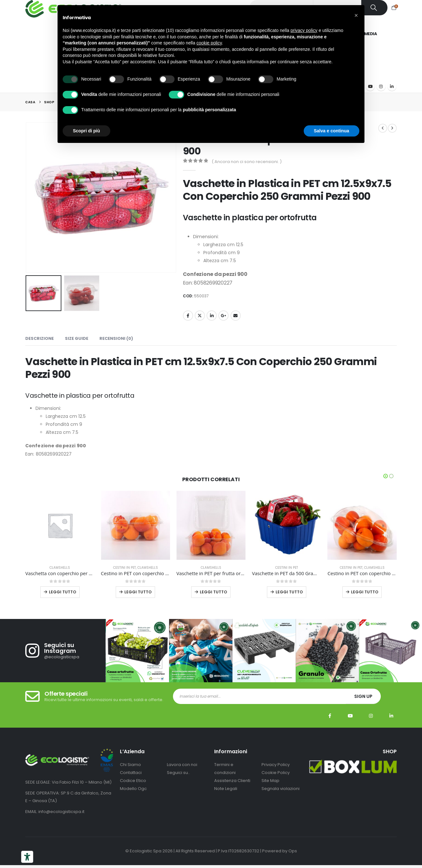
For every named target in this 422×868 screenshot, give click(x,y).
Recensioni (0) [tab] (116, 338)
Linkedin (391, 722)
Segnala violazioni (281, 795)
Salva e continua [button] (332, 131)
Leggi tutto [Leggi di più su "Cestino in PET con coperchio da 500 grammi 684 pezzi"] (138, 592)
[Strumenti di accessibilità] (27, 857)
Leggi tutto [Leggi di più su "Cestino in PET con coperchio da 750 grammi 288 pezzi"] (365, 592)
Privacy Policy (276, 771)
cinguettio (200, 316)
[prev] (383, 128)
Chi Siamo (130, 771)
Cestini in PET (125, 568)
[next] (392, 128)
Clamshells (60, 568)
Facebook (188, 316)
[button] (386, 476)
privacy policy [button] (304, 30)
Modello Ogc (133, 795)
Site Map (270, 787)
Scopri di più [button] (86, 131)
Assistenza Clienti (232, 787)
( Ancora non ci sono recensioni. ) (247, 162)
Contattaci (131, 779)
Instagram (371, 722)
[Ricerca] (374, 8)
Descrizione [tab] (39, 338)
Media (371, 34)
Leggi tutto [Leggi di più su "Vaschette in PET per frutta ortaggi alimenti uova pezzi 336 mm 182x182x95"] (213, 592)
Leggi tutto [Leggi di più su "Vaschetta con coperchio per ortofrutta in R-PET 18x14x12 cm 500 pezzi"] (63, 592)
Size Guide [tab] (77, 338)
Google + (223, 316)
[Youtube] (370, 86)
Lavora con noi (182, 771)
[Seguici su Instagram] (65, 657)
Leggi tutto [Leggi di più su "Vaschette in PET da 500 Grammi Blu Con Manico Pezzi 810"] (289, 592)
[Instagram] (381, 86)
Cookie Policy (276, 779)
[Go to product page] (60, 525)
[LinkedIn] (392, 86)
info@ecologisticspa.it (61, 818)
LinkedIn (212, 316)
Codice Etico (133, 787)
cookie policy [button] (209, 43)
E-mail (236, 316)
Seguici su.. (178, 779)
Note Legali (226, 795)
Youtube (350, 722)
